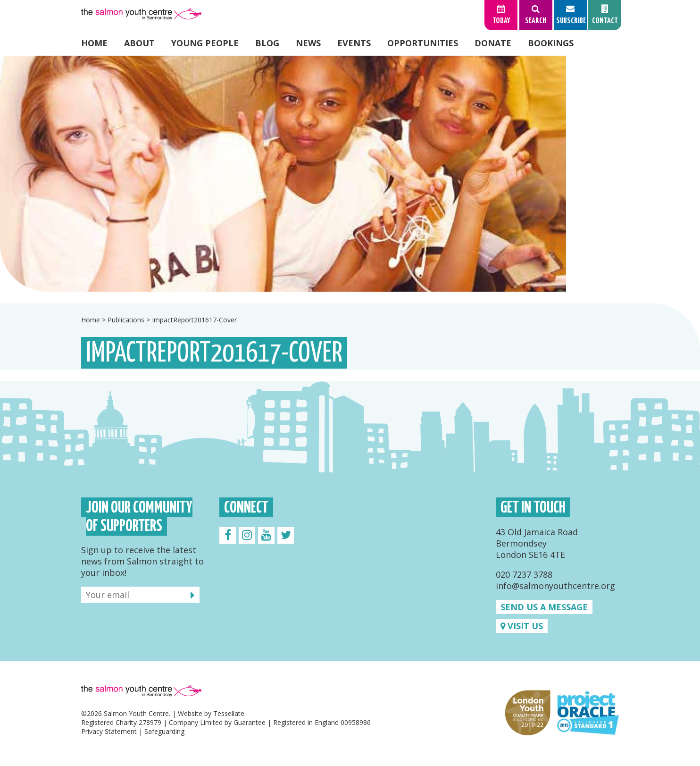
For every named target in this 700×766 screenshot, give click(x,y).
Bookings (551, 43)
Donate (493, 43)
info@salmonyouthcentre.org (555, 586)
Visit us (522, 626)
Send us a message (544, 607)
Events (354, 43)
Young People (205, 43)
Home (94, 43)
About (139, 43)
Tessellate (229, 713)
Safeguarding (164, 731)
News (308, 43)
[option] (350, 174)
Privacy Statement (109, 731)
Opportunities (423, 43)
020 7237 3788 (524, 574)
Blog (267, 43)
